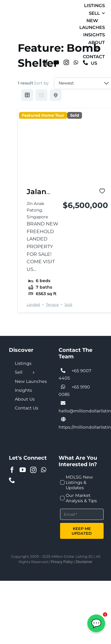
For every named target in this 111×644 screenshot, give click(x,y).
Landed (33, 304)
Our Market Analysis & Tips (81, 498)
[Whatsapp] (76, 62)
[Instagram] (66, 62)
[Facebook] (46, 62)
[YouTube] (56, 62)
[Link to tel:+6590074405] (63, 371)
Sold (75, 115)
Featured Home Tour (43, 115)
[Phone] (12, 480)
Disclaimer (84, 562)
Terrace (52, 304)
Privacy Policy (62, 562)
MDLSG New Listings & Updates (79, 482)
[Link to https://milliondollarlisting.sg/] (63, 419)
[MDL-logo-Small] (12, 34)
